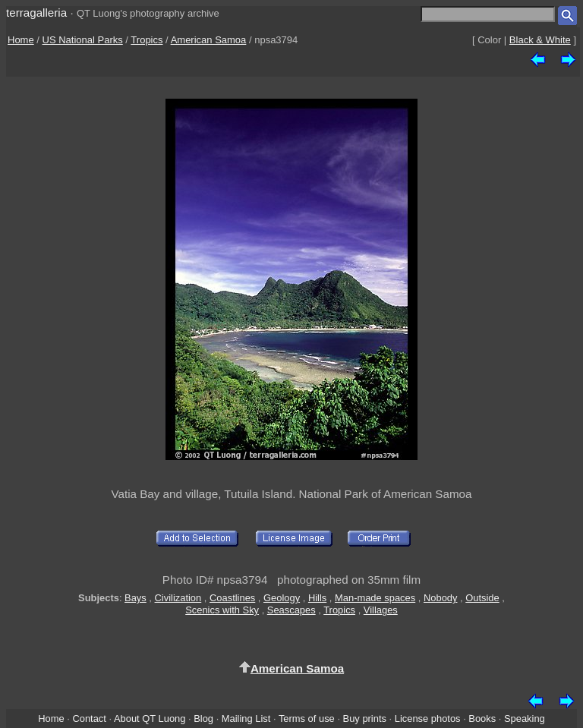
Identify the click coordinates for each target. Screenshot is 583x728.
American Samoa (209, 40)
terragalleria (36, 13)
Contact (89, 719)
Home (21, 40)
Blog (203, 719)
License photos (428, 719)
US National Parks (83, 40)
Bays (136, 598)
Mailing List (246, 719)
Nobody (441, 598)
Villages (381, 610)
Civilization (178, 598)
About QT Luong (150, 719)
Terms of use (307, 719)
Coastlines (232, 598)
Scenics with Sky (222, 610)
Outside (482, 598)
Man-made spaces (375, 598)
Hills (317, 598)
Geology (282, 598)
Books (482, 719)
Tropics (147, 40)
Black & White (540, 40)
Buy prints (365, 719)
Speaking (525, 719)
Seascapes (291, 610)
